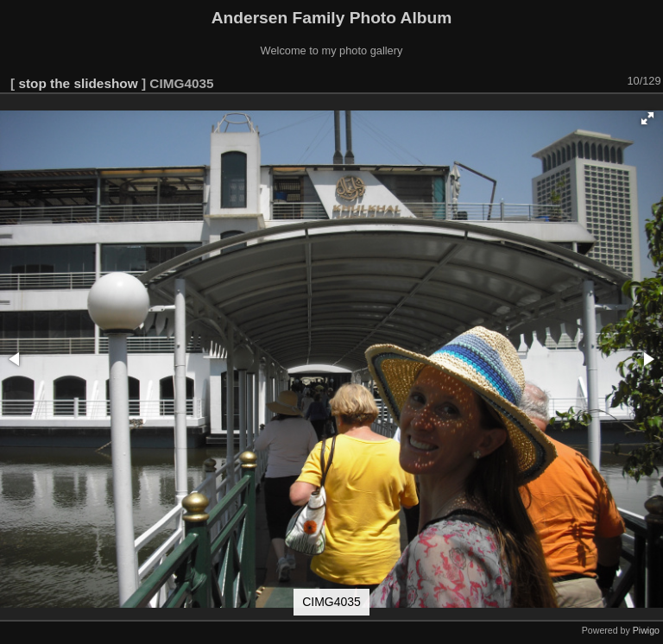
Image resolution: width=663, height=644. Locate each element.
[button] (647, 118)
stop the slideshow (78, 83)
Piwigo (646, 630)
